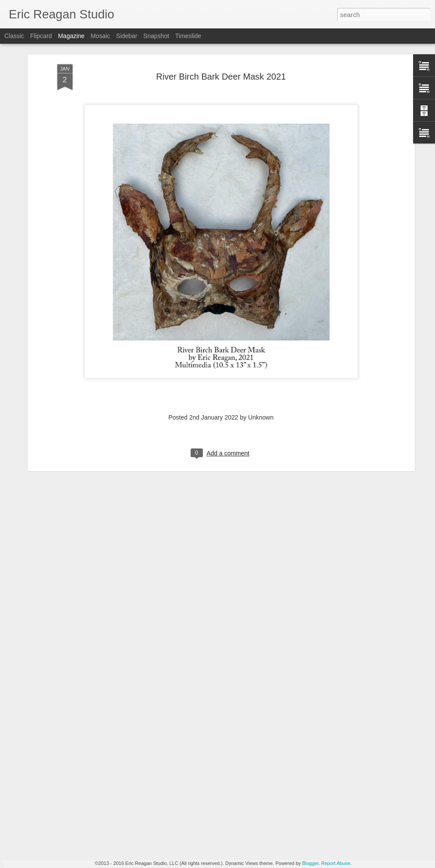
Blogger (310, 863)
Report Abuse (336, 863)
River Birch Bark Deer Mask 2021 (221, 45)
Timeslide (188, 36)
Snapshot (156, 36)
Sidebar (127, 36)
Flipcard (41, 36)
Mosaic (100, 36)
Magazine (71, 36)
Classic (14, 36)
